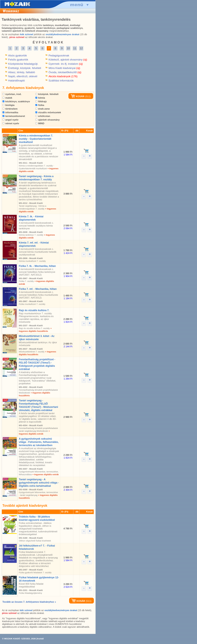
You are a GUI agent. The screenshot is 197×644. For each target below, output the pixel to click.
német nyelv (11, 123)
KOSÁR (78, 96)
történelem (10, 109)
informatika (10, 112)
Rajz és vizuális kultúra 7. (34, 310)
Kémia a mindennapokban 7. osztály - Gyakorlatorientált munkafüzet (36, 139)
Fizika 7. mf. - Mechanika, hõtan (38, 289)
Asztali (40, 639)
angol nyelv (10, 120)
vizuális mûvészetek (48, 112)
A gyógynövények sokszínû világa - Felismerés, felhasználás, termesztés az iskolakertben (39, 442)
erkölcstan (43, 116)
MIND (40, 123)
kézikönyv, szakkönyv (16, 101)
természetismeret (14, 116)
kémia (40, 98)
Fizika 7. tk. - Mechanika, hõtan (37, 266)
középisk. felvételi (47, 94)
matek (7, 98)
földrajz (41, 101)
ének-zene (43, 109)
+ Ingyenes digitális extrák (45, 474)
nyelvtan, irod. (12, 94)
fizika (40, 105)
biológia (9, 105)
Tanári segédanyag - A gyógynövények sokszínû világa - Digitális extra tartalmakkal (39, 483)
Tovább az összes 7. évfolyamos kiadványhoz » (29, 602)
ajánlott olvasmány (48, 120)
